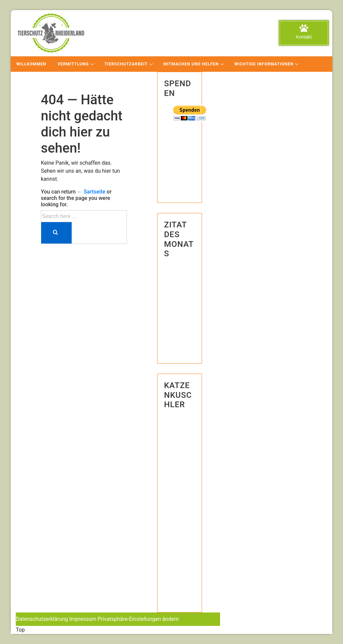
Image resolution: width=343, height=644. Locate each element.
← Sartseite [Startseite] (91, 192)
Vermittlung (73, 64)
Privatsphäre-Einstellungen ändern (138, 619)
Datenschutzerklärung (42, 619)
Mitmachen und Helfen (191, 64)
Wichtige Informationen (264, 64)
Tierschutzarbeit (126, 64)
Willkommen (31, 64)
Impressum (83, 619)
